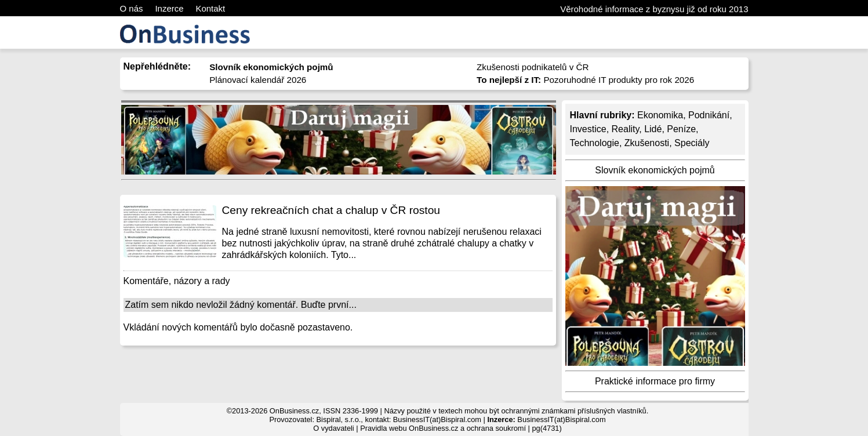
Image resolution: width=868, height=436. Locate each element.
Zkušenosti (647, 143)
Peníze (681, 129)
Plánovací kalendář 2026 (258, 80)
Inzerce (169, 8)
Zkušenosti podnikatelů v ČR (533, 67)
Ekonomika (660, 115)
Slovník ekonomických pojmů (655, 170)
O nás (132, 8)
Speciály (692, 143)
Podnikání (709, 115)
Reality (626, 129)
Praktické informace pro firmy (655, 381)
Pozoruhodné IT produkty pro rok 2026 (585, 80)
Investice (588, 129)
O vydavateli (333, 428)
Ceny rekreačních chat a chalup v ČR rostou (331, 210)
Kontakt (210, 8)
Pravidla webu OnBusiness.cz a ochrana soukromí (443, 428)
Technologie (595, 143)
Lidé (653, 129)
